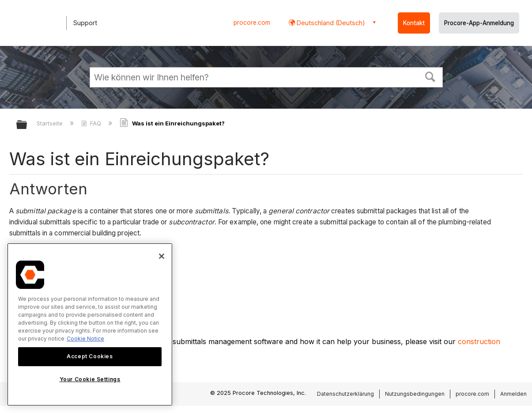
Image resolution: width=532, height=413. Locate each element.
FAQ (92, 123)
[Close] (162, 256)
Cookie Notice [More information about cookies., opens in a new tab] (85, 339)
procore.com (252, 23)
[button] (430, 76)
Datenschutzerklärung (345, 394)
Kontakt (414, 23)
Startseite (51, 123)
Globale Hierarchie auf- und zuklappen (27, 125)
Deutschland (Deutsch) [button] (330, 23)
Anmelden (513, 394)
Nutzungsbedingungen (415, 394)
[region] (90, 324)
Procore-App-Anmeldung (479, 23)
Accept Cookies (90, 356)
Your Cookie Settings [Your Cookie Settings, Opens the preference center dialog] (90, 379)
